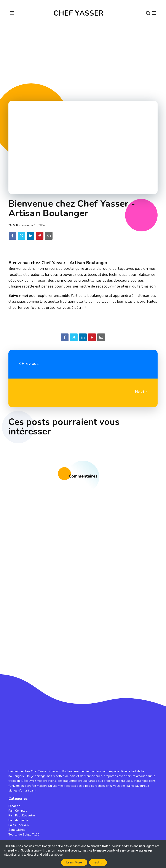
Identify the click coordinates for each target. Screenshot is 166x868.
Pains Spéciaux (19, 825)
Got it (98, 862)
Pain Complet (18, 811)
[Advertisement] (83, 60)
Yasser (13, 225)
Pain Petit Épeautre (22, 815)
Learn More (74, 862)
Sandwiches (17, 830)
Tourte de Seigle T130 (24, 835)
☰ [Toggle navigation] (12, 13)
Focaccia (14, 806)
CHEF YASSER (78, 13)
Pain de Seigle (18, 820)
